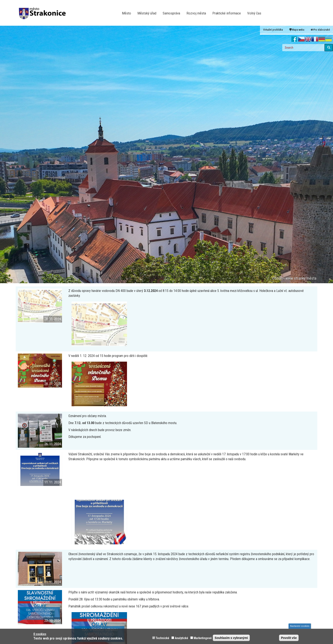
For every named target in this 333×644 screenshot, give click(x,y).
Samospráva (171, 13)
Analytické (181, 638)
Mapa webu (297, 30)
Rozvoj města (196, 13)
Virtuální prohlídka (273, 30)
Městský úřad (147, 13)
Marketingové (203, 638)
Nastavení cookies (300, 626)
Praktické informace (227, 13)
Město (126, 13)
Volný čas (254, 13)
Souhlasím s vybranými (231, 638)
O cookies (40, 634)
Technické (162, 638)
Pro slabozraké (320, 30)
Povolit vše (289, 638)
